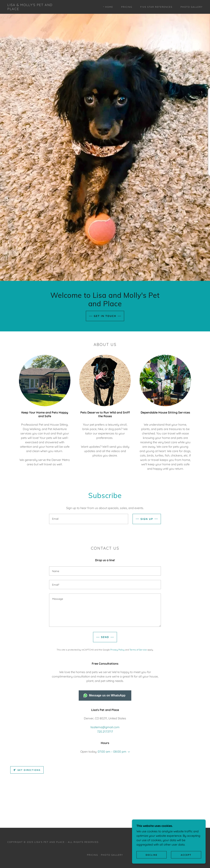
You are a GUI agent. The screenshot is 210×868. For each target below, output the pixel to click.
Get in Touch (105, 316)
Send (105, 637)
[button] (128, 752)
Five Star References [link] (156, 7)
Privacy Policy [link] (117, 650)
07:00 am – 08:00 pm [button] (112, 752)
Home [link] (109, 7)
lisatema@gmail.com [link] (105, 727)
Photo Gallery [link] (192, 7)
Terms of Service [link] (138, 650)
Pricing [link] (127, 7)
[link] (34, 9)
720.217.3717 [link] (105, 732)
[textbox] (89, 519)
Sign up (147, 519)
